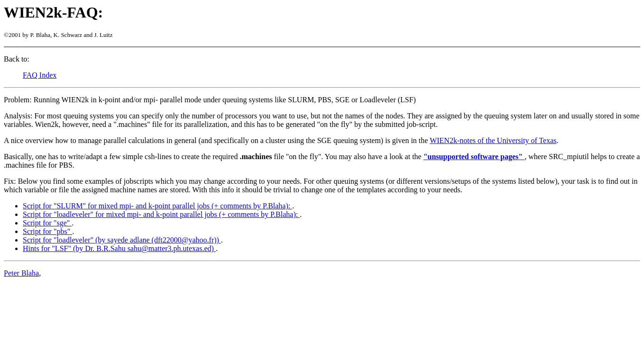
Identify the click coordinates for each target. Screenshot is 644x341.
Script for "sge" (47, 223)
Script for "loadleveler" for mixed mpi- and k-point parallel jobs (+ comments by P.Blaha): (161, 214)
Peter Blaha (21, 273)
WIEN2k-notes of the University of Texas (493, 140)
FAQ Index (40, 75)
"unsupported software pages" (474, 157)
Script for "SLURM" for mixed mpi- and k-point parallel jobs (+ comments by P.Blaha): (157, 206)
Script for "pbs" (47, 231)
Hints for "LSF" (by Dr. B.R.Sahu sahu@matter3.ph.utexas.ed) (119, 248)
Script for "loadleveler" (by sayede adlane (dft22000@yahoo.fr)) (122, 240)
